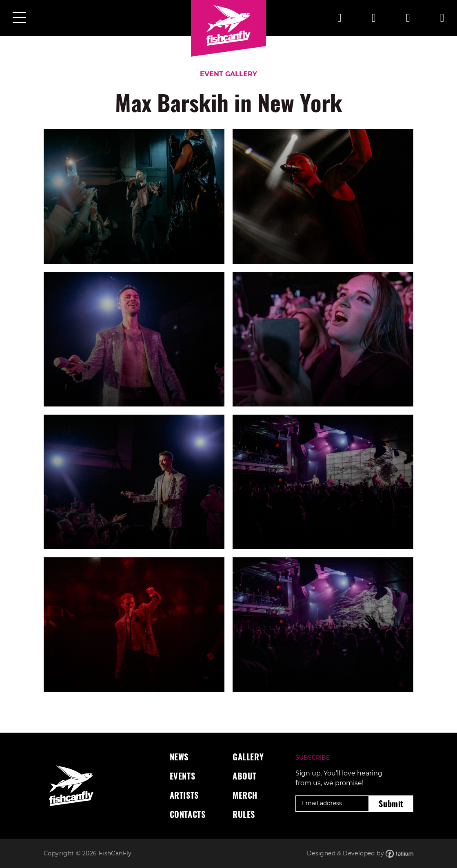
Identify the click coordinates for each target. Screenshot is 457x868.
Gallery (248, 757)
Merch (245, 795)
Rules (244, 814)
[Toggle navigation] (19, 18)
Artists (184, 795)
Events (183, 776)
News (179, 757)
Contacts (188, 814)
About (245, 776)
